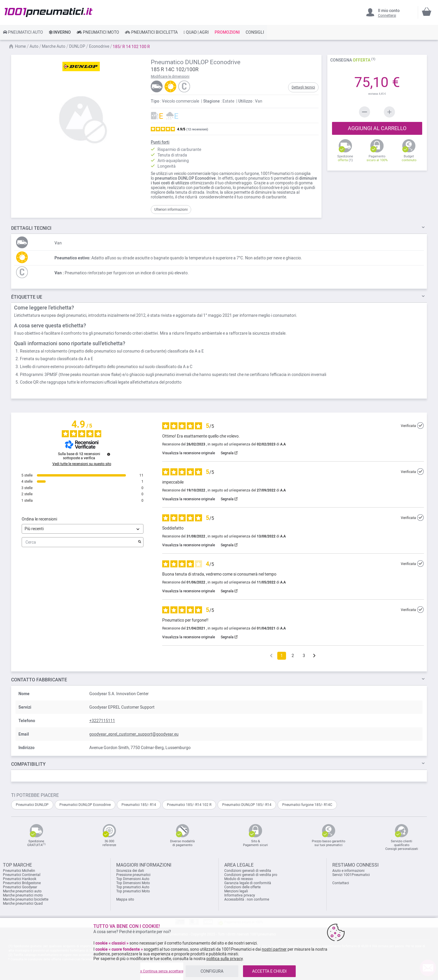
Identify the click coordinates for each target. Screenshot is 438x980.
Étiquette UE (27, 297)
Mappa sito (125, 899)
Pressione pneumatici (133, 875)
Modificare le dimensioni (170, 76)
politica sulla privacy (225, 959)
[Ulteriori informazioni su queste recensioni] (109, 454)
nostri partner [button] (274, 949)
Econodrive (100, 46)
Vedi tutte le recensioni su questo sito (82, 464)
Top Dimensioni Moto (133, 883)
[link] (23, 32)
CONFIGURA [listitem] (212, 971)
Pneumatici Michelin (19, 871)
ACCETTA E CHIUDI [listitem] (269, 971)
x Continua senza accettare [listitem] (162, 971)
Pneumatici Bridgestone (22, 883)
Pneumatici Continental (22, 875)
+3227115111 (102, 721)
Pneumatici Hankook (20, 879)
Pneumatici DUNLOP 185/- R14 (247, 805)
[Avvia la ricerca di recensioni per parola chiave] (140, 542)
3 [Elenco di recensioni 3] (304, 656)
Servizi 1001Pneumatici (351, 875)
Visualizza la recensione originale (189, 453)
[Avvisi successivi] (314, 656)
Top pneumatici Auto (133, 887)
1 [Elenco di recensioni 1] (282, 656)
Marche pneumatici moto (23, 895)
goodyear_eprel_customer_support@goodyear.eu (134, 734)
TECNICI (31, 228)
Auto (34, 46)
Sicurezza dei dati (130, 871)
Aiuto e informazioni (348, 871)
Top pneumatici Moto (133, 891)
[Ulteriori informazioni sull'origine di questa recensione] (420, 426)
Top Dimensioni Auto (133, 879)
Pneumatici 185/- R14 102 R (189, 805)
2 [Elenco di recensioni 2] (293, 656)
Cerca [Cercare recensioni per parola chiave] (80, 542)
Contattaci (341, 883)
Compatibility (28, 764)
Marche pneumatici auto (22, 891)
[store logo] (49, 12)
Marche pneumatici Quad (23, 904)
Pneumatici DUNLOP (32, 805)
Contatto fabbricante (39, 680)
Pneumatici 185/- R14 (139, 805)
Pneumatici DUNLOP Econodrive (85, 805)
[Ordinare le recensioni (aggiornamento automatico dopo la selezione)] (83, 529)
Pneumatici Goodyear (20, 887)
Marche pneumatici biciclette (26, 899)
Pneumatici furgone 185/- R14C (307, 805)
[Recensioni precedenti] (271, 655)
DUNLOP (78, 46)
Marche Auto (54, 46)
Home (21, 46)
